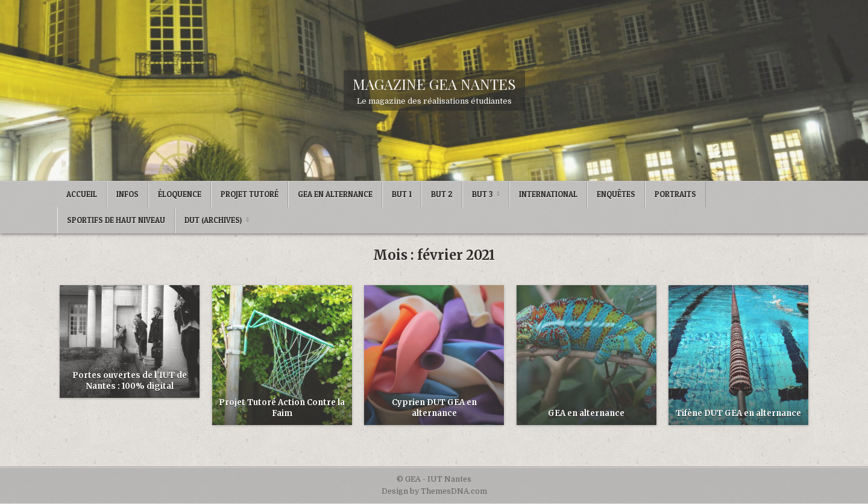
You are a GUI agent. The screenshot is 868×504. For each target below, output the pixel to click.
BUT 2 (442, 194)
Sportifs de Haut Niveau (116, 220)
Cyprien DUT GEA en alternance (434, 408)
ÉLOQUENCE (180, 194)
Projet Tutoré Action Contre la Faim (282, 408)
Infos (127, 194)
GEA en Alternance (335, 194)
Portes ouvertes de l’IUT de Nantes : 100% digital (130, 381)
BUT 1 (402, 194)
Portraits (675, 194)
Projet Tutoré (250, 194)
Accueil (82, 194)
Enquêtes (616, 194)
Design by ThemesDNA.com (434, 491)
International (548, 194)
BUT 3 (482, 194)
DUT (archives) (213, 220)
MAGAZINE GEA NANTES (434, 84)
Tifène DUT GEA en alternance (738, 413)
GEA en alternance (586, 413)
